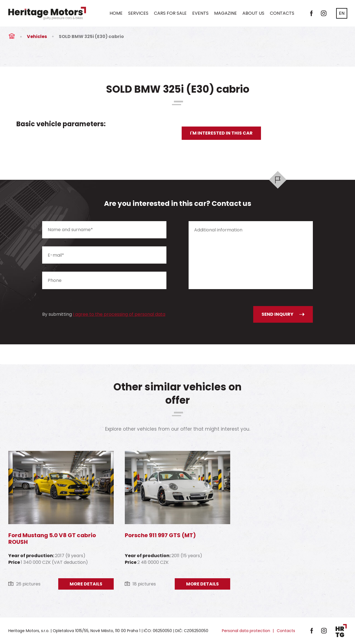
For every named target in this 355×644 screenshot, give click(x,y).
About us (253, 13)
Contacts (282, 13)
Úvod (12, 36)
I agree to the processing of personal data (119, 314)
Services (138, 13)
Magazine (225, 13)
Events (200, 13)
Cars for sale (170, 13)
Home (116, 13)
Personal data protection (246, 631)
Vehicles (37, 36)
